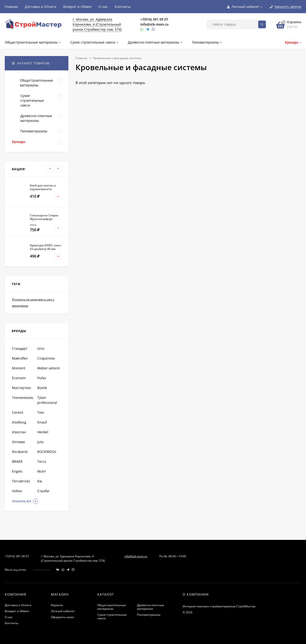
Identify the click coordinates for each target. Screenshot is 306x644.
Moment (19, 368)
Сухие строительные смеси (112, 616)
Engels (17, 471)
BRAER (17, 461)
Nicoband (20, 452)
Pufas (42, 378)
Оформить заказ (63, 617)
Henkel (43, 432)
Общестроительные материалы (112, 607)
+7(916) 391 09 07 (154, 19)
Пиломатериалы (149, 615)
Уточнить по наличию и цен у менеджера (33, 302)
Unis (41, 348)
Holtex (17, 491)
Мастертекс (22, 388)
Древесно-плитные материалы (150, 607)
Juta (40, 442)
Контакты (123, 7)
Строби (43, 491)
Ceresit (18, 412)
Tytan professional (47, 400)
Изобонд (19, 422)
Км (40, 481)
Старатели (46, 358)
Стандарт (20, 348)
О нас (103, 7)
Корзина (57, 605)
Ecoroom (19, 378)
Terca (42, 461)
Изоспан (19, 432)
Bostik (42, 388)
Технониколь (23, 398)
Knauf (42, 422)
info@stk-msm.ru (154, 24)
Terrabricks (21, 481)
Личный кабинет (63, 611)
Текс (41, 412)
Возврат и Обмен (77, 7)
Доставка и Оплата (41, 7)
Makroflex (20, 358)
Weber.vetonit (49, 368)
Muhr (42, 471)
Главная (11, 7)
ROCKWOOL (47, 452)
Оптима (18, 442)
